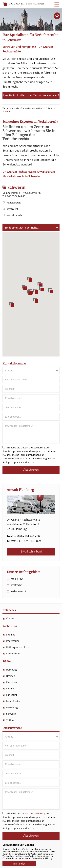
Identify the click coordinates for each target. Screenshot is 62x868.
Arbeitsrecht (14, 203)
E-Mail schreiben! (31, 552)
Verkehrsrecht (15, 215)
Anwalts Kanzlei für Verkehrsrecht (23, 4)
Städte (7, 661)
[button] (29, 292)
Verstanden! (19, 863)
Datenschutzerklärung (33, 448)
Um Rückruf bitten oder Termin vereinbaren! (31, 95)
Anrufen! (57, 16)
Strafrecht (12, 209)
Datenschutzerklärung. (42, 858)
